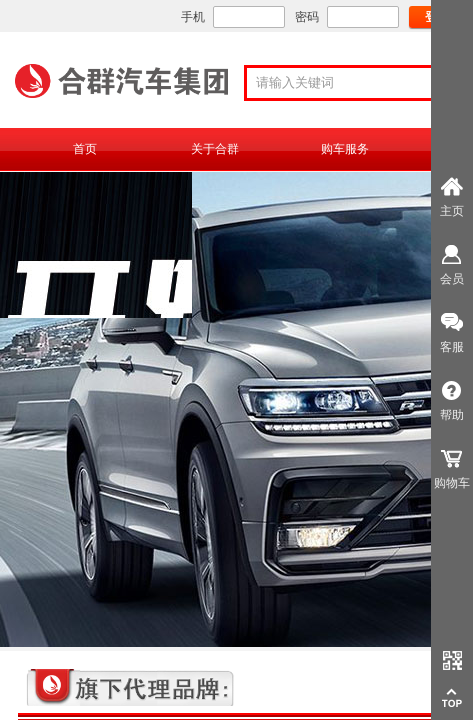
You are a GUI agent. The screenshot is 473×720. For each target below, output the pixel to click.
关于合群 (215, 149)
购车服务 (345, 149)
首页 (85, 149)
